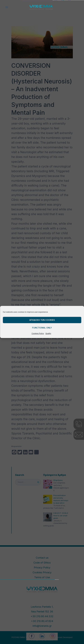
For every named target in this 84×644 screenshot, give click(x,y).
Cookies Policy (38, 333)
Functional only (42, 328)
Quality (48, 333)
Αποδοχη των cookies (42, 320)
